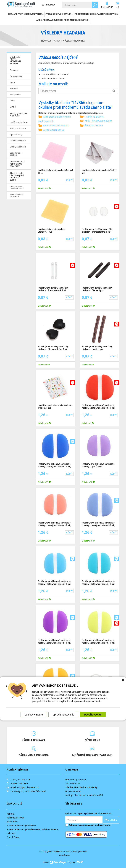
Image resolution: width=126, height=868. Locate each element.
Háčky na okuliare (18, 128)
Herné (13, 82)
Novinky (50, 5)
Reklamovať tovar (15, 818)
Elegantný (14, 70)
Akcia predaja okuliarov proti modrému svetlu (63, 20)
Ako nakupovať (73, 783)
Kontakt (10, 814)
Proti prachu (15, 95)
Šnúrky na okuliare (18, 147)
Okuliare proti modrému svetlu (17, 187)
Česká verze (65, 855)
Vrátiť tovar (12, 822)
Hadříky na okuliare (18, 122)
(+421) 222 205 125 (20, 780)
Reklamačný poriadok (76, 780)
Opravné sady (16, 134)
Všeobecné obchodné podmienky (81, 787)
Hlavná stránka (51, 41)
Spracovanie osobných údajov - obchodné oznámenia (32, 829)
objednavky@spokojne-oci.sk (25, 787)
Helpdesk (11, 833)
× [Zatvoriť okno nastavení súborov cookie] (123, 680)
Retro (12, 101)
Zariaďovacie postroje (16, 154)
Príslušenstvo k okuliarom (17, 196)
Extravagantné (16, 76)
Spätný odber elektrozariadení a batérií (84, 795)
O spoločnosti (13, 837)
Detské (13, 107)
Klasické (14, 88)
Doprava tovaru (73, 791)
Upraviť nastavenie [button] (63, 714)
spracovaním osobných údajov (96, 825)
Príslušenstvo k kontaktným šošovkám (97, 14)
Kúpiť (69, 180)
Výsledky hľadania (74, 41)
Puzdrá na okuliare (18, 141)
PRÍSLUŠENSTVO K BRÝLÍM (59, 14)
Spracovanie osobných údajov (21, 825)
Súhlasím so (88, 825)
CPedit (80, 862)
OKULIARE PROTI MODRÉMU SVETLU (25, 14)
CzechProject (59, 862)
